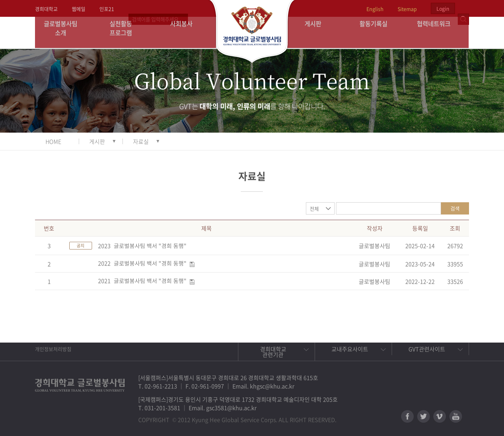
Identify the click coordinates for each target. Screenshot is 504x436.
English (375, 9)
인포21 (107, 9)
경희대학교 (46, 9)
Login (443, 8)
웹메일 (79, 9)
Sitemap (407, 9)
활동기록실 (378, 32)
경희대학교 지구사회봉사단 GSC (252, 32)
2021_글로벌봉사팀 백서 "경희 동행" (142, 281)
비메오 (440, 416)
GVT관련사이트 (427, 349)
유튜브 (456, 416)
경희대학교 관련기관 (273, 352)
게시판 (318, 32)
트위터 (423, 416)
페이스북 (407, 416)
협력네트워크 (439, 32)
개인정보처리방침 (53, 349)
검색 (455, 208)
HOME (53, 141)
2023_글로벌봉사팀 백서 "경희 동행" (142, 246)
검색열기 (463, 8)
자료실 (141, 141)
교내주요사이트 (350, 349)
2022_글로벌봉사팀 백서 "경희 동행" (142, 263)
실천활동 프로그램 (125, 32)
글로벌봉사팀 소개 (65, 32)
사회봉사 (186, 32)
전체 (314, 209)
